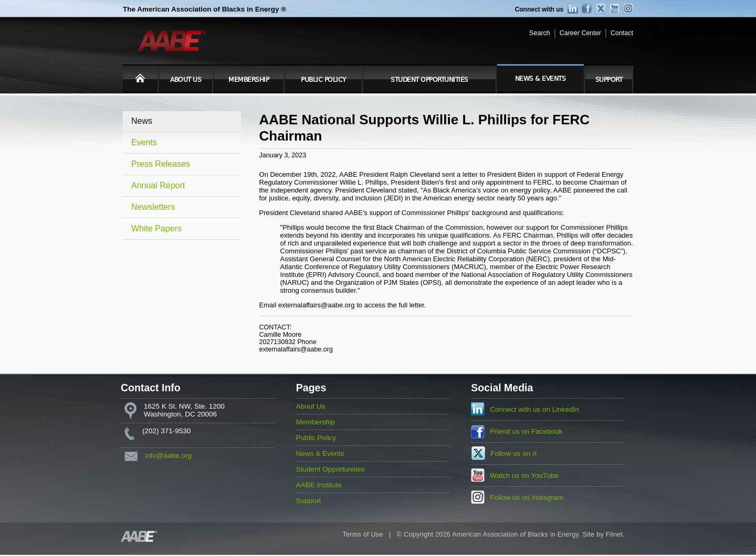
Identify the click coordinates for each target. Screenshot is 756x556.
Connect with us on (534, 409)
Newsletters (153, 207)
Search (540, 33)
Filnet (614, 534)
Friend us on (526, 431)
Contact (622, 33)
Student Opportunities (429, 80)
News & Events (540, 79)
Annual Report (158, 185)
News (142, 121)
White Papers (156, 228)
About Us (186, 80)
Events (144, 142)
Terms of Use (363, 534)
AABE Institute (319, 485)
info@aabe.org (168, 456)
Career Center (580, 33)
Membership (249, 80)
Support (609, 80)
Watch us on (524, 475)
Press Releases (161, 164)
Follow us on (514, 453)
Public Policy (323, 80)
